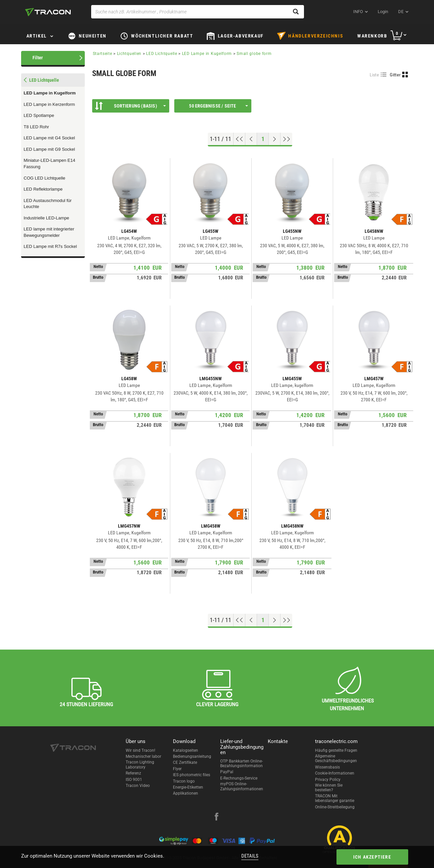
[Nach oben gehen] (239, 139)
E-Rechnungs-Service (239, 778)
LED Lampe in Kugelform (50, 93)
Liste (375, 75)
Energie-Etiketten (188, 787)
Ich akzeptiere (372, 857)
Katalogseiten (185, 750)
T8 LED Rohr (37, 127)
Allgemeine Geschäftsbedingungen (336, 758)
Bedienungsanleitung (192, 756)
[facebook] (216, 817)
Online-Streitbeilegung (335, 807)
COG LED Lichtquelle (45, 178)
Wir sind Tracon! (140, 750)
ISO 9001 (134, 780)
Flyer (177, 769)
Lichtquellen (129, 54)
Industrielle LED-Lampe (47, 218)
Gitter (395, 75)
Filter (38, 58)
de (401, 12)
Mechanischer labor (143, 756)
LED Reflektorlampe (43, 189)
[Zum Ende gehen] (286, 139)
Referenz (133, 773)
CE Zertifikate (185, 762)
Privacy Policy (328, 780)
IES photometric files (192, 775)
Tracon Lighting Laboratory (140, 764)
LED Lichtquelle (162, 54)
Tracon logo (184, 781)
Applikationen (185, 793)
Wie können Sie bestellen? (329, 788)
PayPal (227, 772)
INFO (358, 12)
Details (250, 856)
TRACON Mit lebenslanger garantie (335, 798)
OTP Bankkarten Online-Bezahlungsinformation (241, 763)
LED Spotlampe (39, 115)
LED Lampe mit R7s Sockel (50, 246)
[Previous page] (251, 139)
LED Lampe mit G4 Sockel (49, 138)
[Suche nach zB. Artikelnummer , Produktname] (198, 12)
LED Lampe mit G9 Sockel (49, 149)
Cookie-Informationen (335, 773)
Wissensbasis (327, 767)
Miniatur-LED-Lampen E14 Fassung (50, 163)
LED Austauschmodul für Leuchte (48, 204)
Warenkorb (372, 36)
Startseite (103, 54)
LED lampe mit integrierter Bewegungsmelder (49, 232)
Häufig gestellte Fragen (336, 750)
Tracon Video (138, 786)
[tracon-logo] (48, 12)
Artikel (37, 36)
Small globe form (254, 54)
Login (383, 12)
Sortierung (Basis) (130, 106)
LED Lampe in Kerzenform (49, 104)
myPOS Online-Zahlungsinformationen (242, 786)
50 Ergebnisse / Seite (218, 106)
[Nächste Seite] (275, 139)
